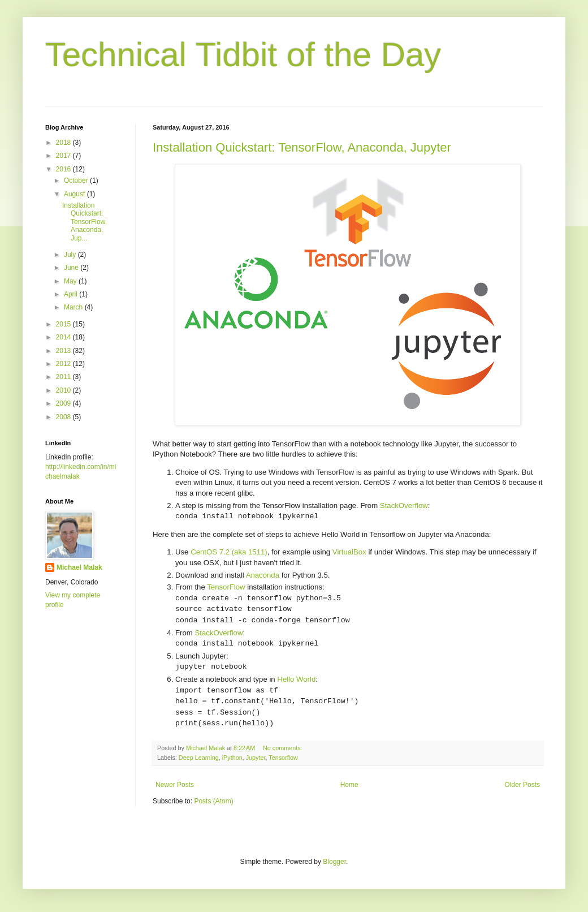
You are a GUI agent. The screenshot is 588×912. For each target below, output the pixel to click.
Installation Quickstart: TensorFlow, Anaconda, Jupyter (302, 147)
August (75, 194)
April (72, 294)
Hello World (296, 679)
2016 (64, 169)
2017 (64, 156)
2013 (64, 351)
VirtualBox (349, 552)
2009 (64, 403)
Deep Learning (199, 758)
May (71, 281)
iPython (232, 758)
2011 (64, 377)
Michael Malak (79, 567)
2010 (64, 390)
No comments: (284, 748)
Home (349, 785)
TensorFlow (226, 587)
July (71, 255)
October (77, 180)
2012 (64, 364)
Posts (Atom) (213, 801)
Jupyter (256, 758)
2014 (64, 337)
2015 (64, 324)
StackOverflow (404, 506)
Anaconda (263, 575)
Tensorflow (283, 758)
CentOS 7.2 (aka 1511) (229, 552)
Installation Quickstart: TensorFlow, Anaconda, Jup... (85, 222)
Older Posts (522, 785)
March (74, 307)
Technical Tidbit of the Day (243, 55)
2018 (64, 143)
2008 (64, 417)
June (72, 268)
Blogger (334, 862)
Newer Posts (175, 785)
